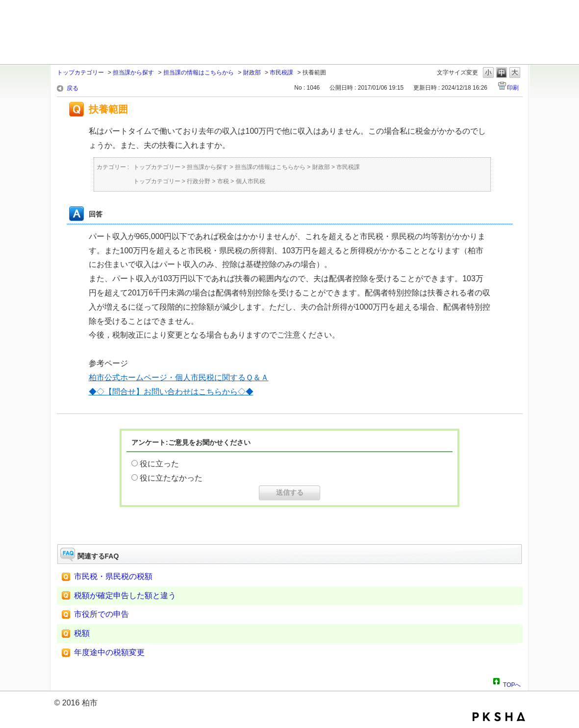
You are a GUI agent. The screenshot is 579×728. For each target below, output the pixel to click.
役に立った (159, 464)
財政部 (252, 73)
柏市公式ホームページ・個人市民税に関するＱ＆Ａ (179, 377)
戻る (73, 88)
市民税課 (281, 73)
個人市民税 (251, 181)
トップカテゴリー (80, 73)
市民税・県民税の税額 (113, 576)
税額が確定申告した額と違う (125, 595)
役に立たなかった (171, 478)
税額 (82, 633)
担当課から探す (133, 73)
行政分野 (199, 181)
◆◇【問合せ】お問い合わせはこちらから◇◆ (171, 392)
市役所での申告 (101, 614)
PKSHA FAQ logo (499, 717)
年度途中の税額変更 (109, 652)
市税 (223, 181)
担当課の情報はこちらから (199, 73)
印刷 (513, 88)
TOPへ (512, 683)
